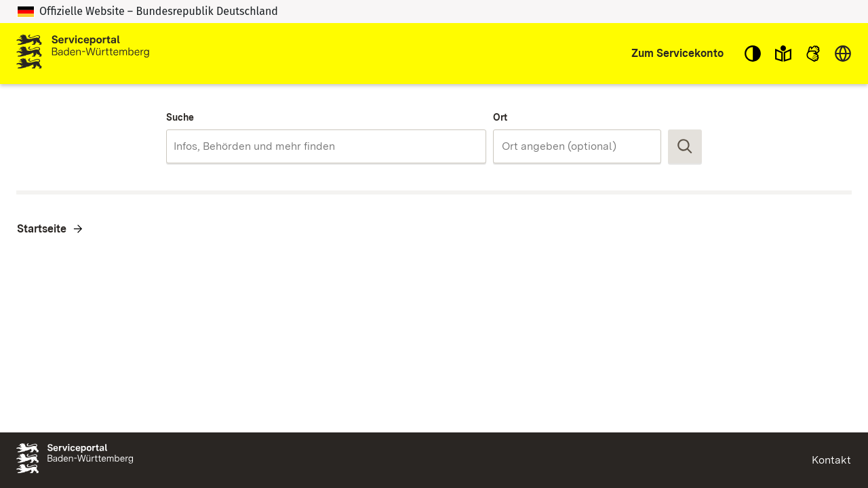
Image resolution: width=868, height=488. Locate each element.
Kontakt (831, 460)
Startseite (42, 229)
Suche (180, 117)
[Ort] (577, 146)
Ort (500, 117)
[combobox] (326, 146)
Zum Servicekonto (677, 53)
